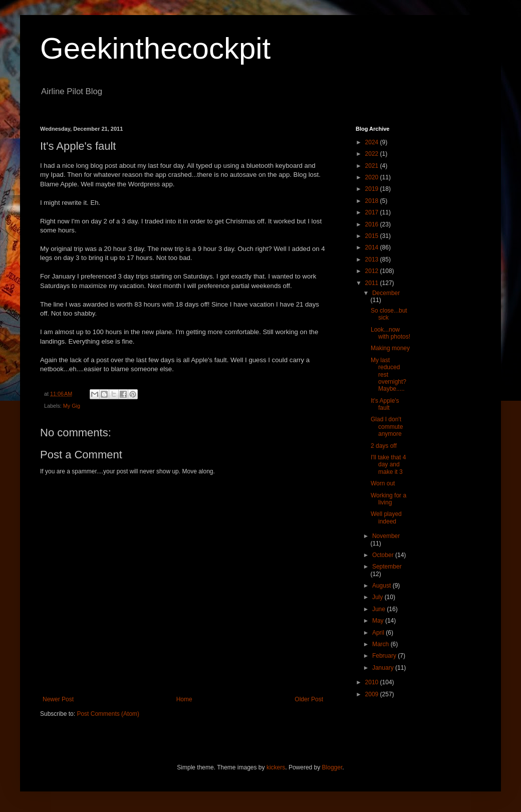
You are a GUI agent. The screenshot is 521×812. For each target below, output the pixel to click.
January (384, 668)
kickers (276, 767)
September (387, 567)
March (381, 644)
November (386, 536)
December (386, 293)
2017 (373, 212)
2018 (373, 201)
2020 (373, 177)
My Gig (72, 406)
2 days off (384, 446)
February (385, 656)
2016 (373, 224)
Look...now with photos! (390, 333)
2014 (373, 247)
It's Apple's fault (385, 404)
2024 (373, 142)
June (379, 609)
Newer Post (58, 699)
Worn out (383, 483)
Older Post (309, 699)
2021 (373, 166)
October (384, 555)
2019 (373, 189)
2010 (373, 682)
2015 (373, 236)
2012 (373, 271)
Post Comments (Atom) (108, 714)
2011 (373, 283)
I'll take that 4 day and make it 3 (388, 465)
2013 (373, 259)
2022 (373, 154)
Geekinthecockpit (155, 48)
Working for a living (388, 499)
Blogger (332, 767)
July (378, 597)
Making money (390, 348)
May (379, 621)
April (379, 633)
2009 (373, 694)
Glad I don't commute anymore (387, 427)
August (382, 586)
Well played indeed (386, 517)
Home (184, 699)
